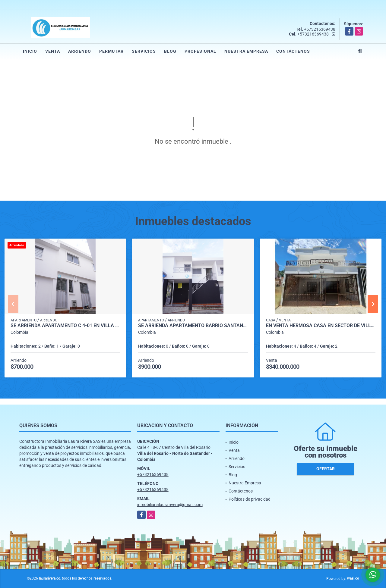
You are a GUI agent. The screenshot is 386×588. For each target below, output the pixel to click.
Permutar (111, 51)
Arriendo (80, 51)
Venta (53, 51)
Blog (170, 51)
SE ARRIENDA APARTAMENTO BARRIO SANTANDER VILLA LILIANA (193, 326)
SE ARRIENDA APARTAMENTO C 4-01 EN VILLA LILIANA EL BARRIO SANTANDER (65, 326)
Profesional (200, 51)
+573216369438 (320, 29)
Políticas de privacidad (250, 499)
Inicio (30, 51)
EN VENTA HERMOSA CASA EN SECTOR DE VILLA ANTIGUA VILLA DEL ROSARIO (321, 326)
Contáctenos (293, 51)
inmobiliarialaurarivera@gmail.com (170, 505)
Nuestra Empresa (246, 51)
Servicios (144, 51)
